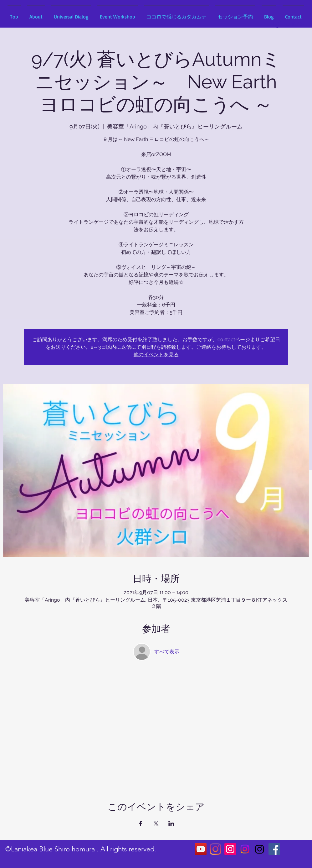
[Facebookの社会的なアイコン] (274, 849)
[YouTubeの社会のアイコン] (201, 849)
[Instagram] (215, 849)
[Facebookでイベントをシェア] (141, 824)
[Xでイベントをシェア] (156, 824)
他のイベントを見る (156, 355)
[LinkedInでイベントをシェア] (171, 824)
